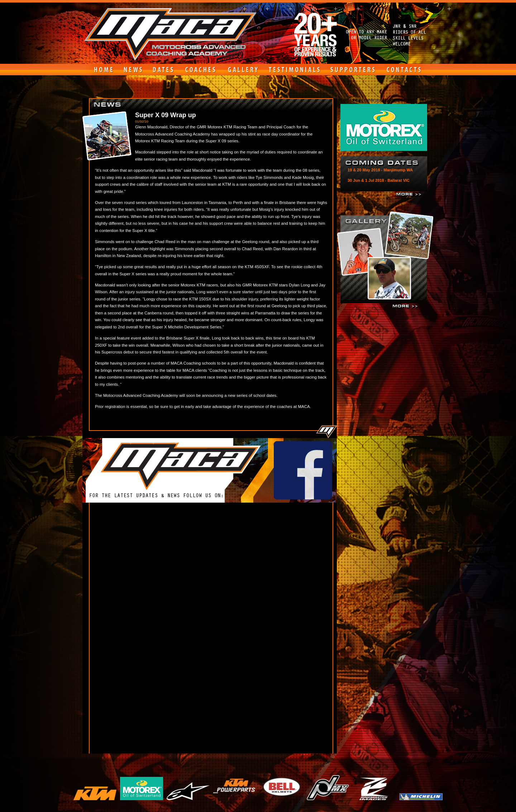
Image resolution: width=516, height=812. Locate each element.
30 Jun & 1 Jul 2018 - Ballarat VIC (379, 180)
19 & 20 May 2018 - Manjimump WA (380, 170)
